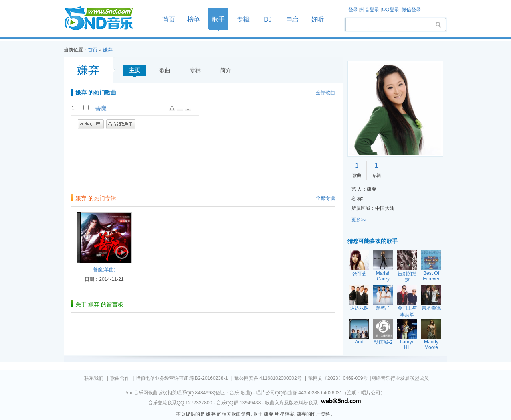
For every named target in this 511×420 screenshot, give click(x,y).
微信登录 (411, 10)
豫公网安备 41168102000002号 (268, 378)
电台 (293, 19)
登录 (353, 10)
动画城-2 (383, 342)
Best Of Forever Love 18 (431, 279)
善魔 (101, 108)
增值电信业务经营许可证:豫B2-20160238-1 (182, 378)
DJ (268, 19)
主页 (135, 70)
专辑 (243, 19)
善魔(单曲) (104, 270)
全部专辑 (325, 198)
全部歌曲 (325, 93)
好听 (317, 19)
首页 (104, 19)
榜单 (194, 19)
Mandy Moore (431, 345)
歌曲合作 (120, 378)
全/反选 (91, 124)
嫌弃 (108, 50)
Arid (359, 342)
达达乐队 (359, 308)
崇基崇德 (431, 308)
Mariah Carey (383, 276)
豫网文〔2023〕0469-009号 (338, 378)
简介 (226, 70)
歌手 (218, 19)
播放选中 (121, 124)
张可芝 (359, 274)
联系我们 (94, 378)
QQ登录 (391, 10)
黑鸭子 (383, 308)
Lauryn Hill (407, 345)
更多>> (359, 220)
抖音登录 (370, 10)
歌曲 (165, 70)
